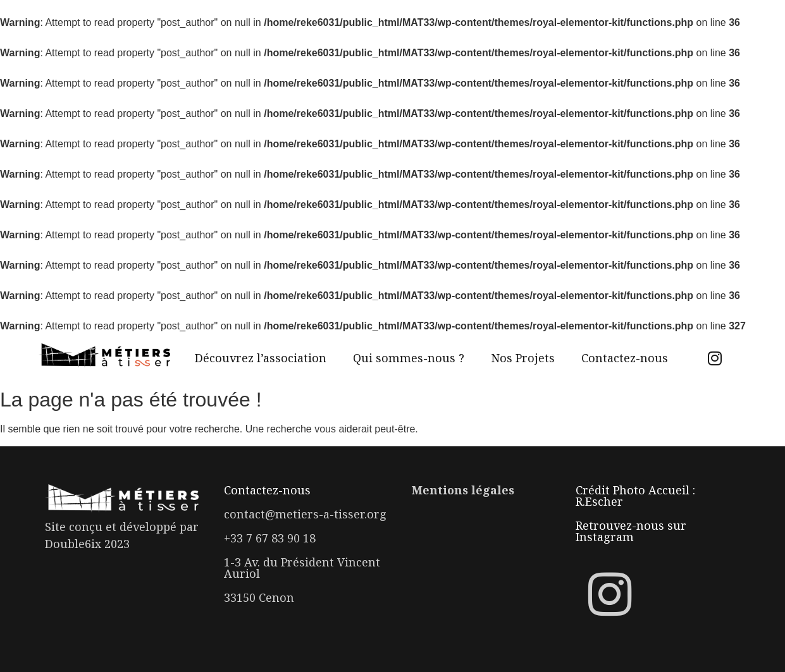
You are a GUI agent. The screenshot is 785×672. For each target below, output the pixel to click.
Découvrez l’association (261, 358)
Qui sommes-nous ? (409, 358)
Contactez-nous (625, 358)
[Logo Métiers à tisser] (104, 356)
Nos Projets (523, 358)
